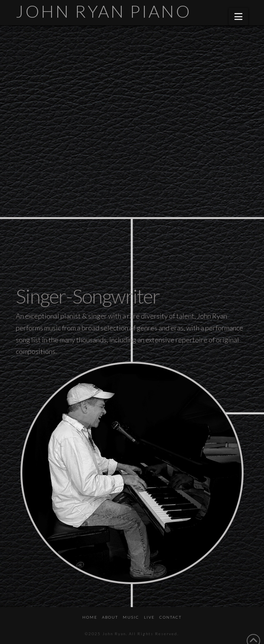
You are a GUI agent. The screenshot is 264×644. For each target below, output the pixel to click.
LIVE (149, 617)
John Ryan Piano (104, 11)
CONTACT (170, 617)
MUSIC (131, 617)
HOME (90, 617)
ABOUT (110, 617)
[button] (238, 17)
